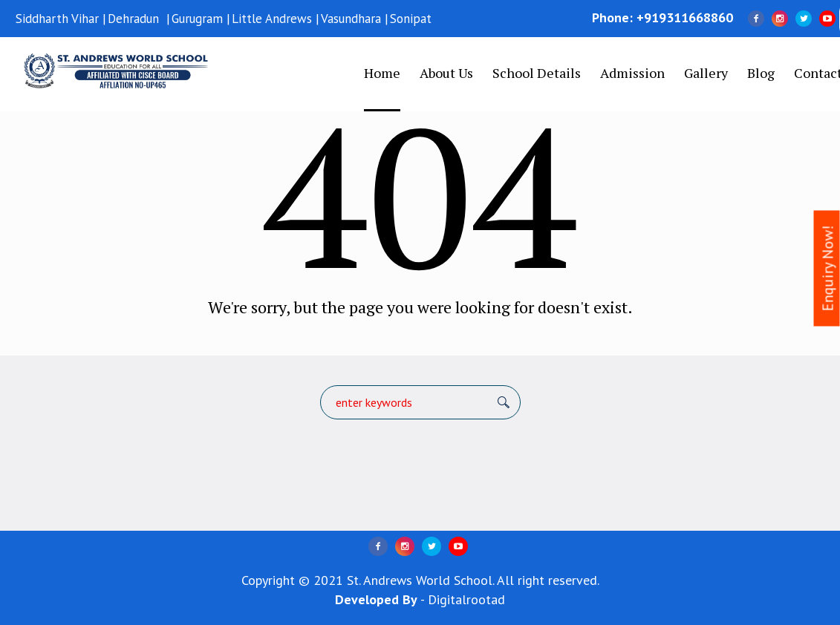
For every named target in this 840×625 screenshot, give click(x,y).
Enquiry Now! (828, 269)
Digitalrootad (466, 599)
